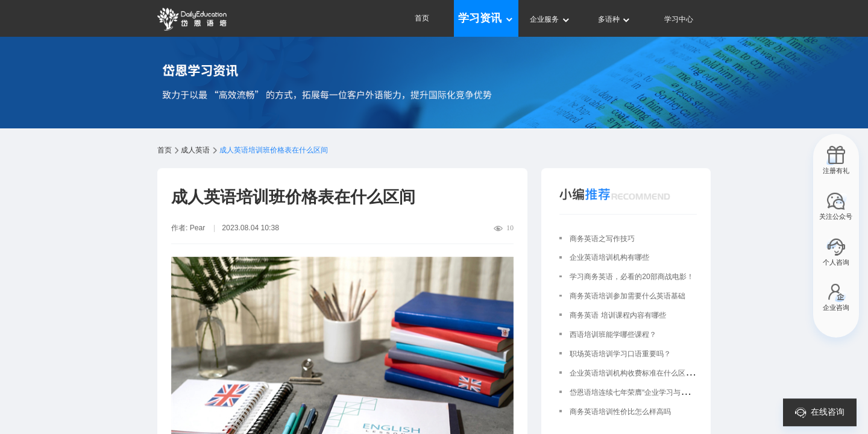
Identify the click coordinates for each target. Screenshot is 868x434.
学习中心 (679, 19)
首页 (422, 18)
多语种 (615, 19)
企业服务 (550, 19)
